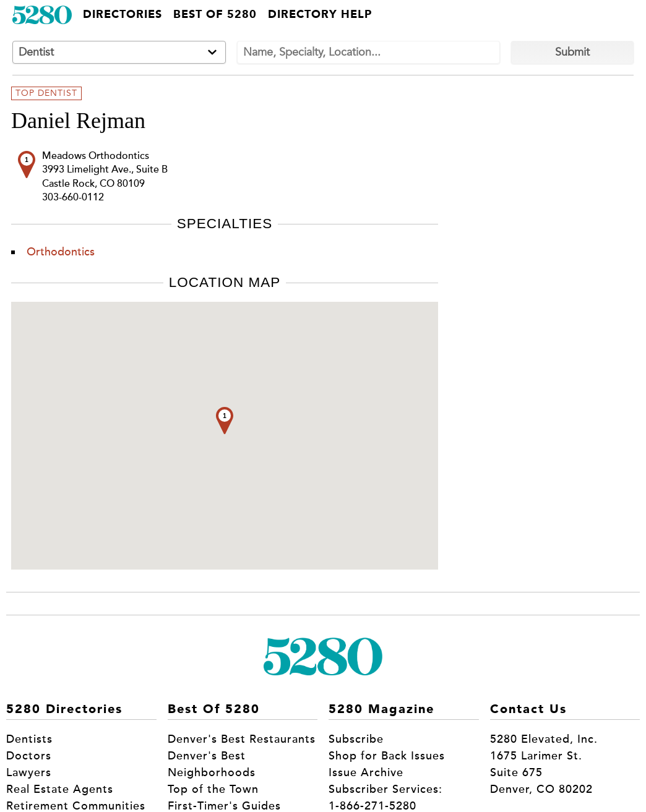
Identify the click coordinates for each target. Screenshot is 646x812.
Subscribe (356, 739)
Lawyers (29, 772)
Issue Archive (366, 772)
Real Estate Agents (60, 789)
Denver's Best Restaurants (242, 739)
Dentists (29, 739)
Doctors (29, 756)
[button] (225, 421)
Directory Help (320, 15)
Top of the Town (213, 789)
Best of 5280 (215, 15)
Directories (123, 15)
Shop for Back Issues (387, 756)
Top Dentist (46, 93)
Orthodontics (61, 252)
